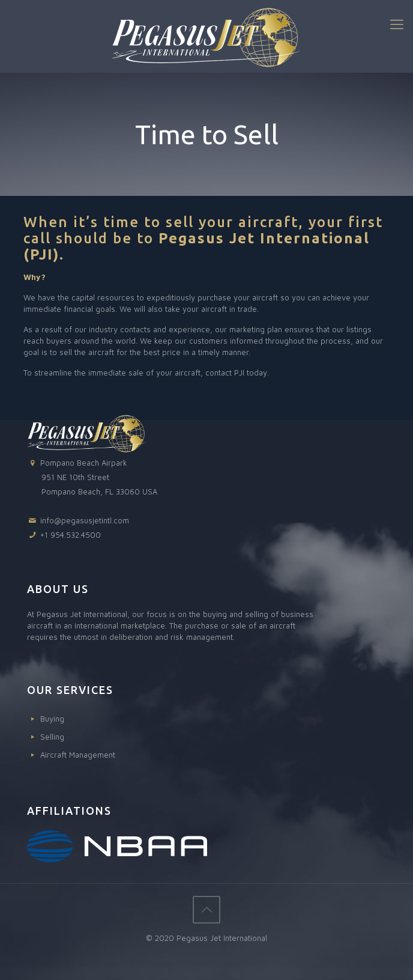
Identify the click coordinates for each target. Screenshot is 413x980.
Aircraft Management (78, 755)
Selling (52, 737)
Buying (52, 719)
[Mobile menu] (397, 24)
